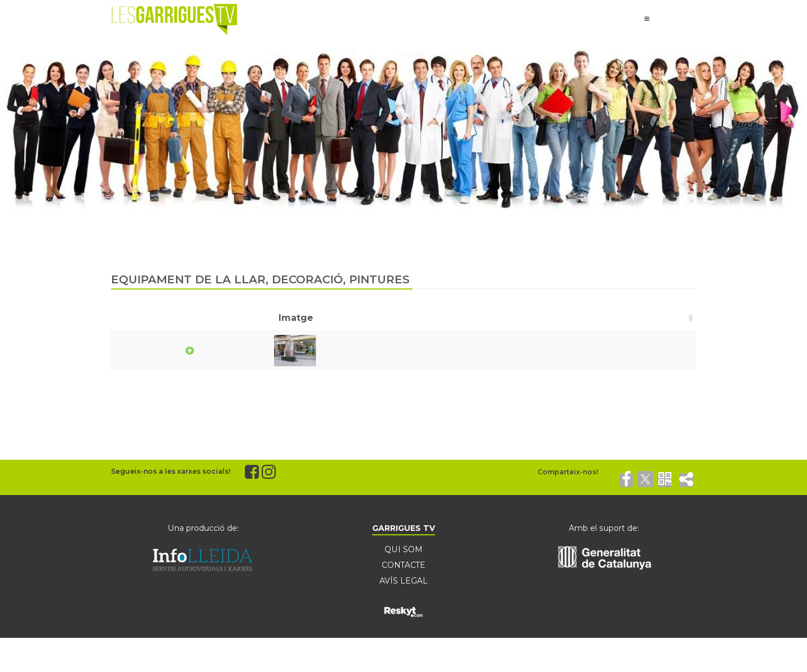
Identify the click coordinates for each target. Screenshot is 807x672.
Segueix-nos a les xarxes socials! (171, 471)
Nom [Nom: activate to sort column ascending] (244, 318)
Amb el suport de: (604, 528)
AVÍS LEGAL (403, 581)
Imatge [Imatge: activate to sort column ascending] (138, 318)
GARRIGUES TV (403, 528)
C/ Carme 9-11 (425, 350)
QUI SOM (403, 549)
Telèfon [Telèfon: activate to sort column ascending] (581, 318)
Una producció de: (203, 528)
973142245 (588, 350)
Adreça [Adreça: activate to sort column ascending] (411, 318)
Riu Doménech (262, 350)
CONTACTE (403, 565)
